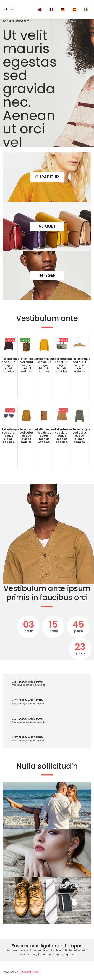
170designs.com (30, 972)
